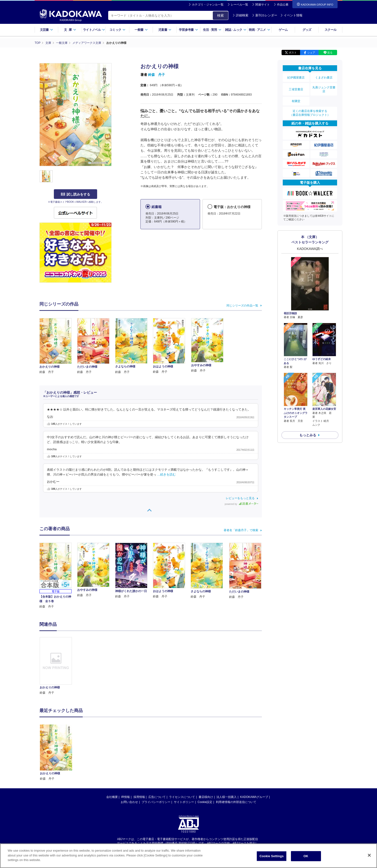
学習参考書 (188, 30)
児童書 (165, 30)
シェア (311, 52)
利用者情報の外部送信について (236, 756)
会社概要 (112, 751)
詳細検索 (240, 15)
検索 (220, 15)
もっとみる (308, 435)
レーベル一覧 (239, 5)
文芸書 (47, 30)
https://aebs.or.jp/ (171, 801)
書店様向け (206, 751)
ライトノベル (94, 30)
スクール (330, 30)
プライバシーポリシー (156, 756)
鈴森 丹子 (157, 75)
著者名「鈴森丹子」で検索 (241, 530)
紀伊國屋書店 (296, 78)
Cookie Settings (272, 858)
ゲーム (283, 30)
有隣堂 (296, 101)
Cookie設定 (205, 756)
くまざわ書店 (324, 78)
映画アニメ (260, 30)
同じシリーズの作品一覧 (242, 306)
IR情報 (126, 751)
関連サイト (263, 5)
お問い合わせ (129, 756)
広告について (157, 751)
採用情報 (139, 751)
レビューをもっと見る (240, 498)
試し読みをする (75, 194)
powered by (242, 504)
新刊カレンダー (265, 15)
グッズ (307, 30)
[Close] (369, 857)
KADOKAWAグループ (254, 751)
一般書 (141, 30)
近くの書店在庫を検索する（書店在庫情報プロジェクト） (310, 113)
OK (306, 858)
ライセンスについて (182, 751)
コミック (117, 30)
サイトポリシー (184, 756)
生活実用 (212, 30)
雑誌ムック (236, 30)
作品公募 (283, 5)
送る (330, 52)
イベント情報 (291, 15)
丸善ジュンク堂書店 (324, 89)
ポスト (293, 52)
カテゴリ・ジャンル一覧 (208, 5)
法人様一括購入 (226, 751)
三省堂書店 (296, 89)
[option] (58, 666)
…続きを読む (167, 475)
